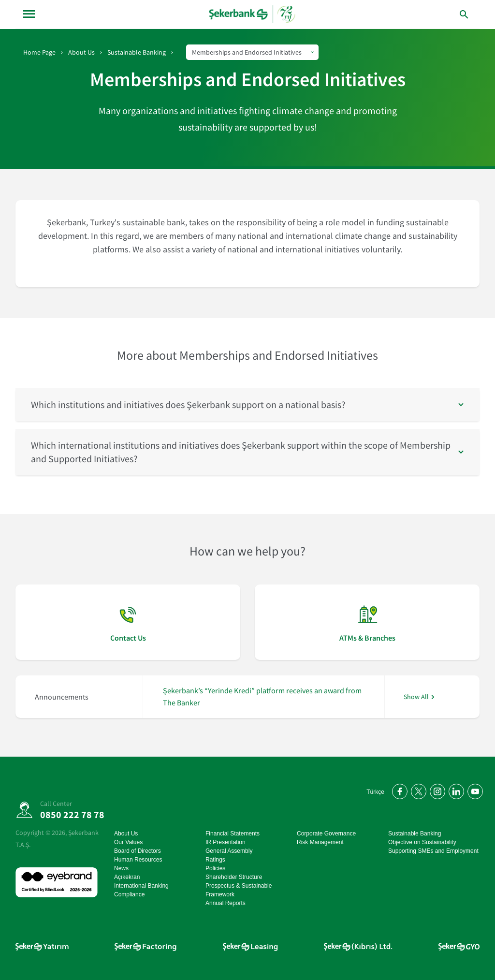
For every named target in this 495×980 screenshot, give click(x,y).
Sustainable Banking (137, 52)
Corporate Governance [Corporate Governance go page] (326, 834)
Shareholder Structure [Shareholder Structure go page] (234, 877)
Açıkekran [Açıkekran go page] (127, 877)
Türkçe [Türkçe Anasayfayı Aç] (375, 792)
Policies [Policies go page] (215, 868)
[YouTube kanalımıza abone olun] (473, 790)
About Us (81, 52)
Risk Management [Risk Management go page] (320, 842)
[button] (247, 405)
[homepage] (253, 15)
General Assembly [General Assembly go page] (229, 851)
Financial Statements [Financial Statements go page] (233, 834)
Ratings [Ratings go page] (215, 860)
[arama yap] (444, 14)
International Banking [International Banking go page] (141, 886)
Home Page (39, 52)
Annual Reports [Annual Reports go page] (226, 903)
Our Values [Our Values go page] (128, 842)
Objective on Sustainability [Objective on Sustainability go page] (422, 842)
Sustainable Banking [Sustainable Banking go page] (415, 834)
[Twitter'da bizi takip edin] (417, 790)
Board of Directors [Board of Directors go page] (138, 851)
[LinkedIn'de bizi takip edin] (455, 790)
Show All (416, 697)
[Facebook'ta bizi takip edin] (398, 790)
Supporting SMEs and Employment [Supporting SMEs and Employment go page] (433, 851)
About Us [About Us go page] (126, 834)
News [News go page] (121, 868)
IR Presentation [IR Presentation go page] (226, 842)
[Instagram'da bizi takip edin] (436, 790)
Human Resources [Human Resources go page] (138, 860)
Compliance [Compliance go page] (129, 894)
